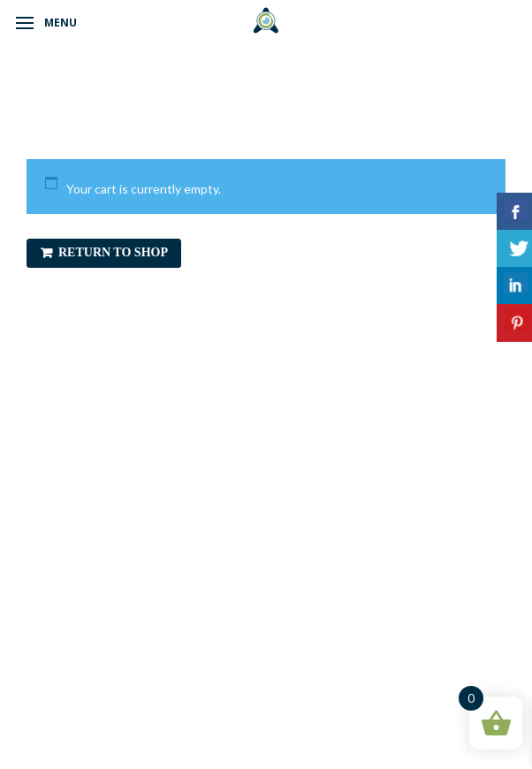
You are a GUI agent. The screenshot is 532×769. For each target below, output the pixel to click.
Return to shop (113, 252)
